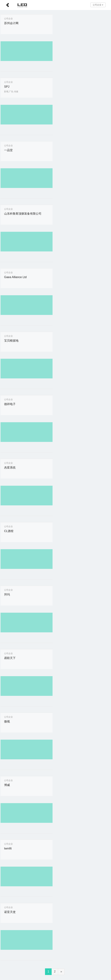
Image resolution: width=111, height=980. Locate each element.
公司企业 (98, 5)
